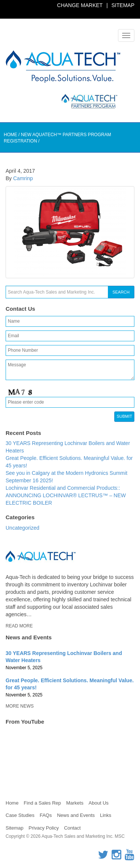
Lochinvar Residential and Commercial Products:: (63, 488)
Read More (19, 626)
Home (10, 135)
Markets (75, 803)
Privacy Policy (44, 828)
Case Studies (20, 815)
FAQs (46, 815)
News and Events (76, 815)
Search (121, 292)
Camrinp (23, 178)
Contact (72, 828)
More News (20, 706)
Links (106, 815)
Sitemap (123, 5)
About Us (98, 803)
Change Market (80, 5)
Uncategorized (22, 528)
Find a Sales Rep (43, 803)
